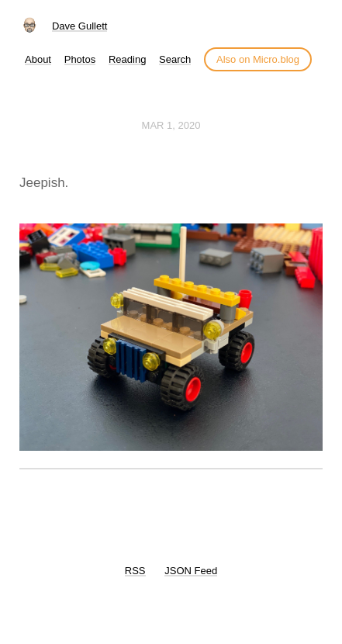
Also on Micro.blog (258, 59)
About (38, 59)
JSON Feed (191, 571)
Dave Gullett (80, 26)
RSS (135, 571)
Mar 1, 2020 (171, 125)
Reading (127, 59)
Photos (80, 59)
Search (175, 59)
